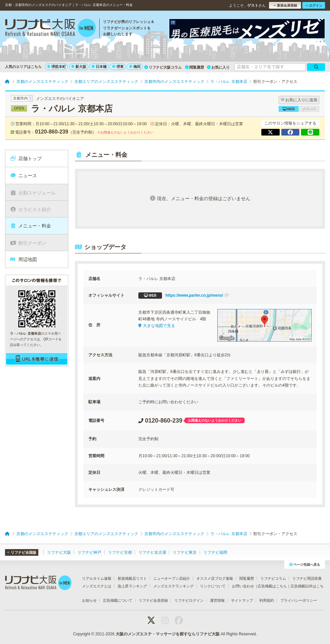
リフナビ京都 (120, 552)
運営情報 (217, 600)
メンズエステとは (97, 586)
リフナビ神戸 (89, 552)
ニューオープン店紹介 (172, 578)
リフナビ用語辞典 (307, 578)
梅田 (135, 67)
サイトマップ (242, 600)
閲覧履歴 (194, 67)
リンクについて (213, 586)
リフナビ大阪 (59, 552)
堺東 (118, 67)
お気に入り (218, 67)
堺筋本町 (57, 67)
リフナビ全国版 (21, 552)
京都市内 (20, 98)
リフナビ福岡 (215, 552)
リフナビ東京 (185, 552)
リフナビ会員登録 (153, 600)
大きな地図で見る (157, 326)
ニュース (23, 175)
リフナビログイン (189, 600)
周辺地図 (23, 259)
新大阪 (79, 67)
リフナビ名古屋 (152, 552)
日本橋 (99, 67)
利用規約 (267, 600)
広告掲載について (118, 600)
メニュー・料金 (30, 226)
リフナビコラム (273, 578)
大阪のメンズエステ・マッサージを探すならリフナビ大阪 (168, 634)
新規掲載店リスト (132, 578)
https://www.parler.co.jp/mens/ (183, 296)
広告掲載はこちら (272, 586)
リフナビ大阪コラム (163, 67)
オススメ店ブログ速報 (215, 578)
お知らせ (89, 600)
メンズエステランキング (173, 586)
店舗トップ (26, 159)
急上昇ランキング (132, 586)
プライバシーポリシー (299, 600)
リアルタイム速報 (97, 578)
